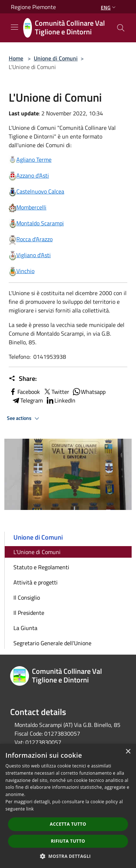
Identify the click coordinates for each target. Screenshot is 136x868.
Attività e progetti (36, 582)
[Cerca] (121, 28)
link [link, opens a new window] (30, 809)
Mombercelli (31, 207)
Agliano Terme (30, 159)
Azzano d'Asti (33, 175)
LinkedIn (61, 400)
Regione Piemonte (33, 7)
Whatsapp (89, 392)
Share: (23, 379)
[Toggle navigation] (15, 27)
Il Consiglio (27, 597)
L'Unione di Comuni (37, 552)
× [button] (128, 752)
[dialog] (68, 806)
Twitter (56, 392)
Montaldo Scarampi (40, 223)
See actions (24, 418)
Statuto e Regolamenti (41, 567)
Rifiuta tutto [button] (68, 841)
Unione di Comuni (56, 58)
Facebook (24, 392)
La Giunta (25, 628)
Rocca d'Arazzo (34, 239)
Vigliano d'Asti (34, 255)
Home (16, 58)
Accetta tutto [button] (68, 824)
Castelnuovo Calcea (40, 191)
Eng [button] (109, 7)
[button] (68, 856)
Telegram (27, 400)
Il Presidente (29, 613)
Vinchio (25, 271)
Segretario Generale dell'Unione (52, 643)
